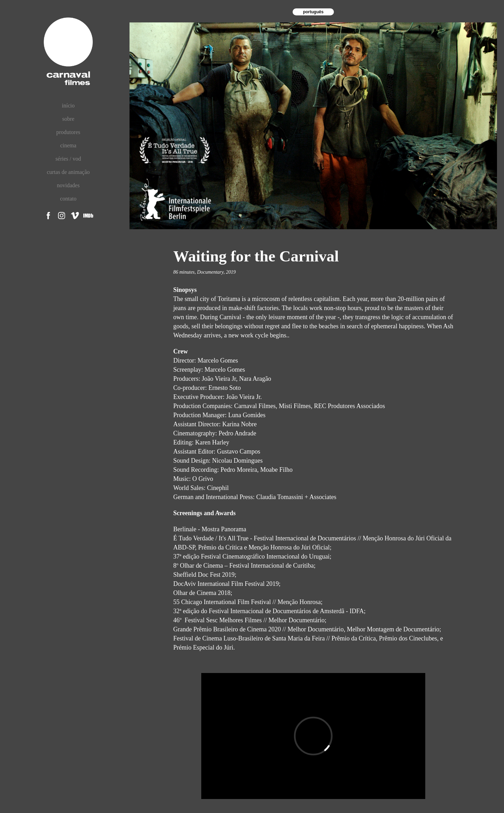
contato (68, 199)
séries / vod (68, 159)
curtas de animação (68, 172)
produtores (68, 132)
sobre (68, 119)
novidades (68, 185)
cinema (68, 145)
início (68, 106)
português (313, 12)
